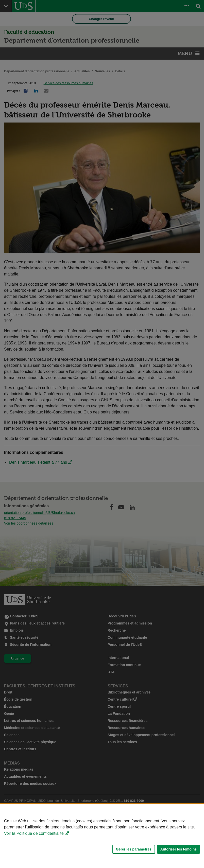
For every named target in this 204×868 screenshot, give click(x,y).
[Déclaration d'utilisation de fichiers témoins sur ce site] (102, 836)
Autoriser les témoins (178, 849)
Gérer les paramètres (134, 849)
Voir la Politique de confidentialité (34, 833)
